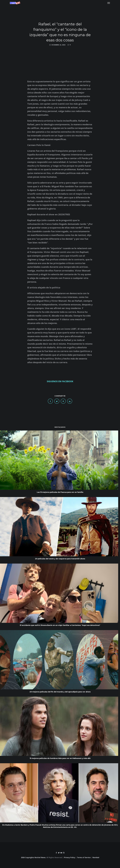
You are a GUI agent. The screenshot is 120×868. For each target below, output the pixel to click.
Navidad (96, 857)
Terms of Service (84, 857)
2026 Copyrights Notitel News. (33, 857)
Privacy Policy (69, 857)
